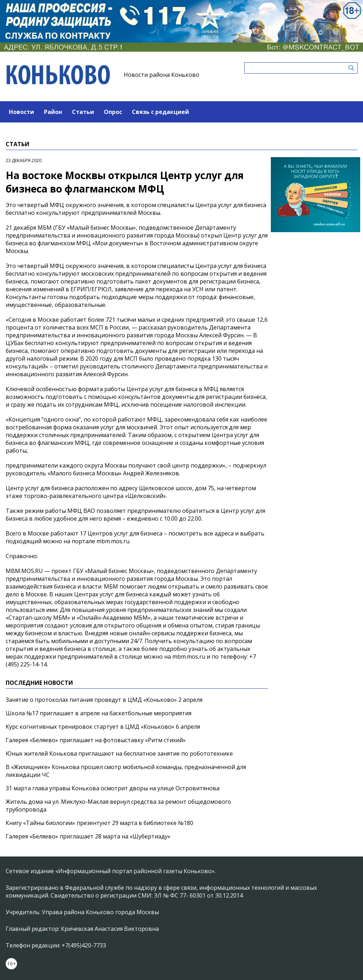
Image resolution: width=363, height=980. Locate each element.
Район (53, 112)
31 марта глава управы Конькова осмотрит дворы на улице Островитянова (113, 788)
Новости (21, 112)
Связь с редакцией (160, 112)
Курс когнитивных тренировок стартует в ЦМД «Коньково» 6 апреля (103, 727)
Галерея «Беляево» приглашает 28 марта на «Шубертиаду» (88, 836)
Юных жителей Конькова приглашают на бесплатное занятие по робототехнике (119, 753)
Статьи (83, 112)
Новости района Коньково (161, 75)
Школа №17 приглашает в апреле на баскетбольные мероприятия (99, 713)
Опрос (113, 112)
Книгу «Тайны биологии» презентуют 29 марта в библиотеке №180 (99, 823)
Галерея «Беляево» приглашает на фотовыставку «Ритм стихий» (96, 740)
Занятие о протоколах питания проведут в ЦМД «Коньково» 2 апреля (104, 700)
